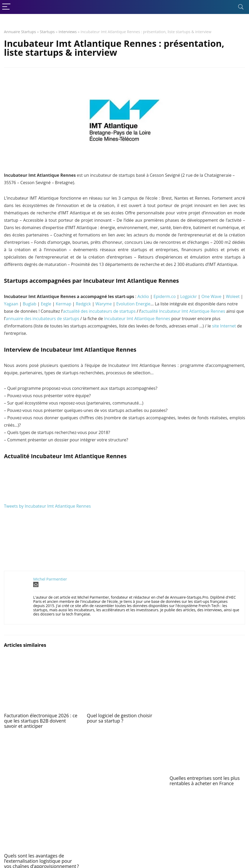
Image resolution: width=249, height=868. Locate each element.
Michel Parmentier (50, 579)
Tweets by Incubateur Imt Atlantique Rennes (47, 506)
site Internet (224, 326)
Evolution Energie (133, 304)
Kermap (64, 304)
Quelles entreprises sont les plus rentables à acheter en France (205, 781)
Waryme (104, 304)
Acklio (143, 296)
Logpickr (189, 296)
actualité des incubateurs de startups (99, 311)
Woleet (233, 296)
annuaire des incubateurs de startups (43, 319)
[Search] (241, 7)
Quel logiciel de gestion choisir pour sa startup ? (119, 718)
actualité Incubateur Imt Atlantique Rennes (183, 311)
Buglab (30, 304)
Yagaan (11, 304)
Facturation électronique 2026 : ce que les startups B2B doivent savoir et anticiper (41, 721)
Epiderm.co (165, 296)
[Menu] (6, 7)
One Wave (211, 296)
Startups (47, 32)
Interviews (68, 32)
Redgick (83, 304)
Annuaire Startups (20, 32)
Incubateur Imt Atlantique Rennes (137, 319)
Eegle (46, 304)
